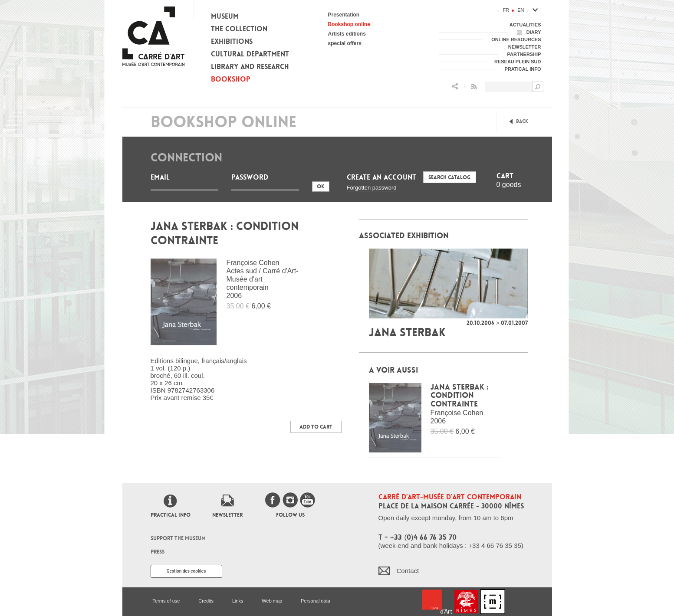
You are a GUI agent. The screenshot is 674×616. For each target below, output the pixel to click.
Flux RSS (474, 87)
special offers (345, 43)
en (521, 10)
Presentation (344, 15)
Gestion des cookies (186, 571)
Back (522, 121)
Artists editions (347, 34)
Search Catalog (449, 177)
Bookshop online (349, 24)
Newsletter (227, 515)
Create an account (381, 177)
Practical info (171, 515)
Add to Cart (316, 427)
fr (506, 10)
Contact (408, 571)
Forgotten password (372, 188)
